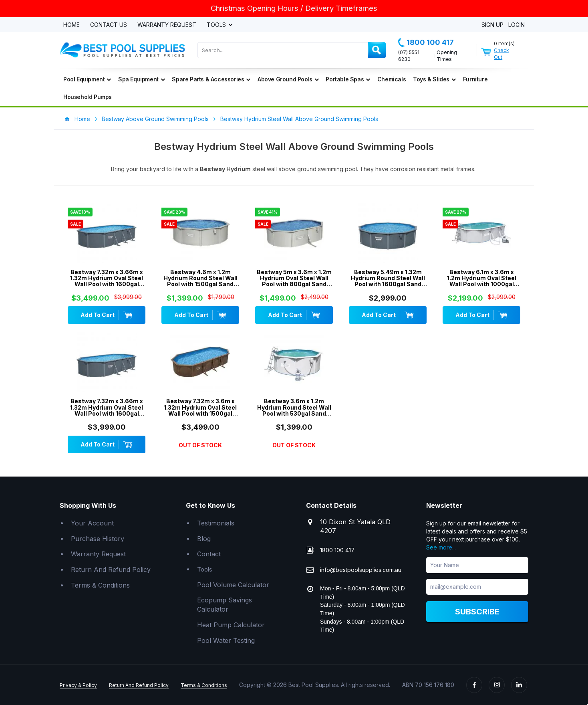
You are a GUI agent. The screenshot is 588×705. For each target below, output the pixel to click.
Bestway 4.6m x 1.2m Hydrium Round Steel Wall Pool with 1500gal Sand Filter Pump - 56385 (200, 278)
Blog (204, 539)
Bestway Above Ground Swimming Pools (155, 119)
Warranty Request (167, 25)
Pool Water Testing (226, 640)
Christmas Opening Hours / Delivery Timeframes (294, 8)
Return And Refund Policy (111, 570)
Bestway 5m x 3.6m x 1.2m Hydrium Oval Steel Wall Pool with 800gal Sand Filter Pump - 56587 (294, 278)
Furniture (475, 79)
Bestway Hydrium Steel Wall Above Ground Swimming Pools (299, 119)
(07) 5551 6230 (409, 56)
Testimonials (216, 523)
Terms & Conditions (100, 585)
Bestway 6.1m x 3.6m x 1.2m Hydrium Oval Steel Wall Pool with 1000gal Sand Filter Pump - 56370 (481, 278)
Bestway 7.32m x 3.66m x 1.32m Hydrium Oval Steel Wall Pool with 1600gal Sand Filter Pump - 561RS (107, 407)
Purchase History (98, 539)
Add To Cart (107, 315)
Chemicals (392, 79)
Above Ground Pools (288, 79)
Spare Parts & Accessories (211, 79)
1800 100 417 (426, 42)
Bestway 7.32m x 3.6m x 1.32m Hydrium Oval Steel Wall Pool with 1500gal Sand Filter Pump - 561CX (200, 407)
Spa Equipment (141, 79)
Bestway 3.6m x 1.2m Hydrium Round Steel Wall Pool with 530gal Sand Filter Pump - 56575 (294, 407)
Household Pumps (88, 97)
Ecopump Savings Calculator (225, 605)
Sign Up (492, 25)
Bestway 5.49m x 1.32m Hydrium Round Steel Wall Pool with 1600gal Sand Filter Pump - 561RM (388, 278)
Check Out (501, 54)
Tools (217, 25)
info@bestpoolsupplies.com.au (361, 570)
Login (517, 25)
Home (71, 25)
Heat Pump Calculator (231, 625)
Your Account (92, 523)
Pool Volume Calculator (233, 585)
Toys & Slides (434, 79)
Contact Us (109, 25)
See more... (441, 547)
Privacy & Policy (78, 685)
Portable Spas (348, 79)
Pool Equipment (87, 79)
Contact (209, 554)
